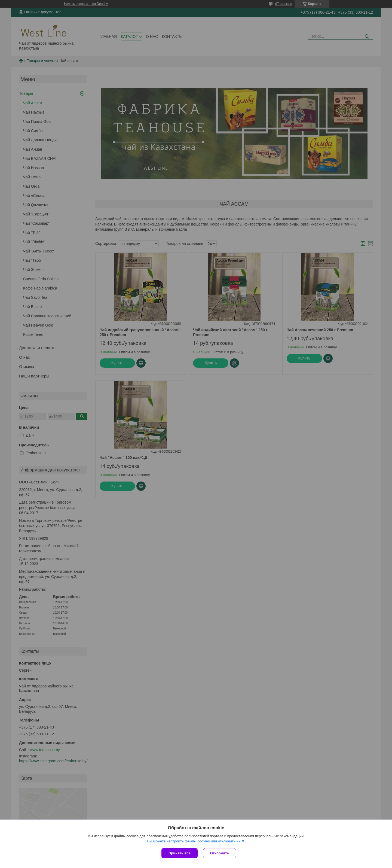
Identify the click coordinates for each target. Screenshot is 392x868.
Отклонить (220, 853)
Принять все (180, 853)
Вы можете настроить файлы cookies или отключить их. (194, 841)
